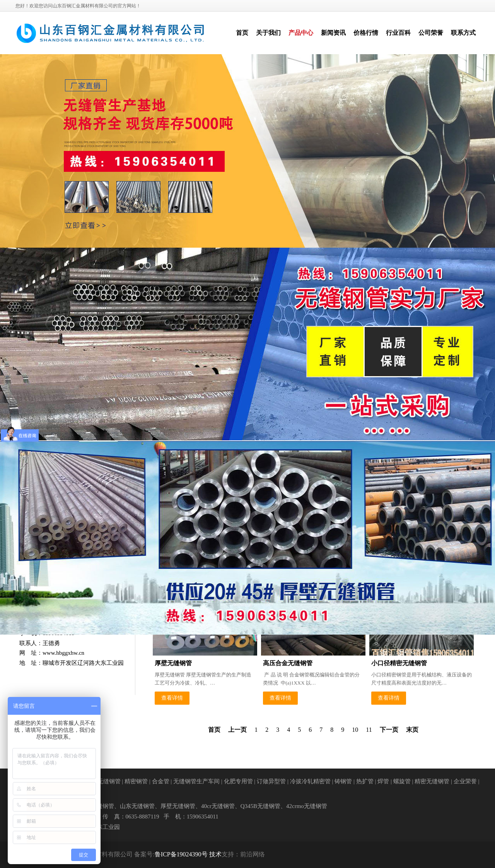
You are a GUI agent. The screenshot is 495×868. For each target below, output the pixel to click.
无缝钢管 (109, 781)
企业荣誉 (465, 781)
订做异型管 (271, 781)
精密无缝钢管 (432, 781)
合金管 (161, 781)
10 (355, 730)
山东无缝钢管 (137, 806)
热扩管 (365, 781)
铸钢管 (343, 781)
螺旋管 (402, 781)
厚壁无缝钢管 (173, 663)
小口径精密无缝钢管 (399, 663)
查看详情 (172, 698)
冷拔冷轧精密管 (310, 781)
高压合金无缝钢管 (288, 663)
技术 (215, 854)
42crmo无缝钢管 (307, 806)
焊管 (383, 781)
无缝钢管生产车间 (196, 781)
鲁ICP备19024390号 (181, 854)
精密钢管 (136, 781)
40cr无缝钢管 (218, 806)
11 (369, 730)
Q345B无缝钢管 (260, 806)
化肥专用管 (238, 781)
